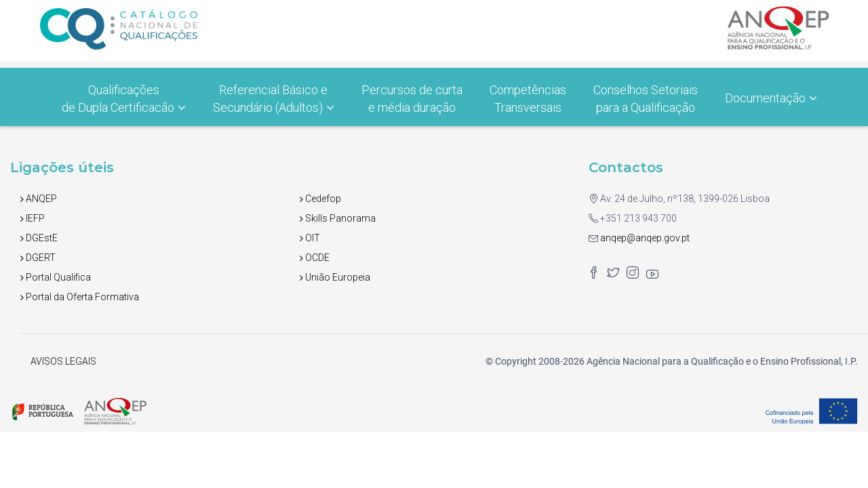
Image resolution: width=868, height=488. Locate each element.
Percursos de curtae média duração (412, 99)
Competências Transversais (528, 99)
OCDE (315, 258)
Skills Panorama (338, 218)
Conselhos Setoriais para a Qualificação (646, 99)
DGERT (38, 258)
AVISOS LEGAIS (63, 361)
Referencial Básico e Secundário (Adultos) (274, 99)
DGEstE (39, 238)
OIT (310, 238)
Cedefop (320, 199)
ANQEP (39, 199)
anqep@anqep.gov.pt (644, 238)
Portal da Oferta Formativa (80, 297)
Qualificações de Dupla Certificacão (124, 99)
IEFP (33, 218)
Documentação (771, 98)
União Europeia (335, 277)
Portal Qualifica (56, 277)
